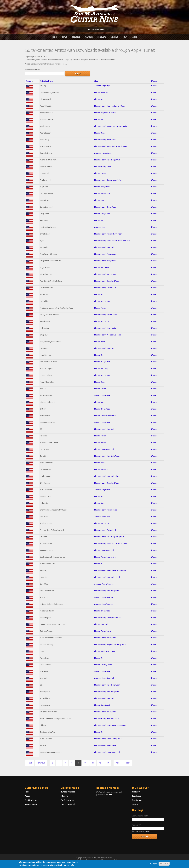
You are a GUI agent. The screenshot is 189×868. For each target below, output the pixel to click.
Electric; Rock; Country (103, 705)
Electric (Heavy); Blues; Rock (105, 140)
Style (96, 81)
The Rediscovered (67, 800)
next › (118, 763)
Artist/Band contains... (33, 70)
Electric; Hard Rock (101, 624)
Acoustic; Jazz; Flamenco (104, 604)
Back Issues (137, 796)
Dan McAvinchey (31, 800)
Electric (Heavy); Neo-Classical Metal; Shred (111, 146)
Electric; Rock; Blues (102, 187)
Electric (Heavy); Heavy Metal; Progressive (110, 570)
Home (55, 37)
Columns (76, 37)
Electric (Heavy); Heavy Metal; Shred (108, 739)
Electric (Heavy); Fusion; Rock (105, 288)
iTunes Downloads (68, 792)
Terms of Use (107, 862)
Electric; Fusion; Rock (102, 194)
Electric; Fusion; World (103, 631)
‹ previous (41, 763)
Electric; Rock (99, 119)
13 (108, 763)
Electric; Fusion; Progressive (105, 557)
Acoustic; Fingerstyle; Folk (104, 678)
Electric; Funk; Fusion (102, 214)
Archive (115, 37)
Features (89, 37)
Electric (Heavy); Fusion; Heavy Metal (108, 234)
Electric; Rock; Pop (101, 369)
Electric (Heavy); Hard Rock (104, 247)
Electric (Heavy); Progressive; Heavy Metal (110, 645)
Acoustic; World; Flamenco (104, 584)
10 (85, 763)
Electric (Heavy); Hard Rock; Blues (107, 476)
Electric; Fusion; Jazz (102, 469)
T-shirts (135, 804)
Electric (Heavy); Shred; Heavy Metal (108, 180)
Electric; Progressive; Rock (104, 449)
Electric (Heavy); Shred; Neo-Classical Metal (111, 126)
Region (30, 81)
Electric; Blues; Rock (102, 93)
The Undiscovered (68, 804)
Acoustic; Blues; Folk (102, 517)
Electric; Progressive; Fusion (105, 113)
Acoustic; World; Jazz (103, 153)
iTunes (154, 81)
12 (100, 763)
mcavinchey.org (31, 804)
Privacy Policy (124, 862)
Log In (134, 37)
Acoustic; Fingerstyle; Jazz (104, 597)
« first (30, 763)
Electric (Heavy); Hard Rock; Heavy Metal (109, 537)
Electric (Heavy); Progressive (105, 254)
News (65, 37)
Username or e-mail (140, 816)
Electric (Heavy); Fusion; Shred (106, 315)
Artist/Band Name (47, 81)
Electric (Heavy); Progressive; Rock (107, 752)
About (27, 796)
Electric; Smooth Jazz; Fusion (105, 416)
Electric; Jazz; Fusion (102, 301)
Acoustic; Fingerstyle (102, 86)
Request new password (141, 831)
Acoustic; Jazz (100, 227)
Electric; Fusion (100, 173)
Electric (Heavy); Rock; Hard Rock (107, 281)
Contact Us (136, 792)
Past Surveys (137, 800)
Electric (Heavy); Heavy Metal (105, 328)
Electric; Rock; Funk (102, 523)
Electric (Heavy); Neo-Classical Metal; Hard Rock (112, 241)
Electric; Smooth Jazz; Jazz (105, 651)
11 (93, 763)
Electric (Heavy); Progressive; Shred (108, 335)
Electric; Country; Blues (103, 665)
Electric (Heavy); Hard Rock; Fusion (107, 456)
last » (128, 763)
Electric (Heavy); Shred (103, 167)
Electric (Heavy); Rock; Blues (105, 261)
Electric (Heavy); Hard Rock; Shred (107, 160)
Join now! (109, 795)
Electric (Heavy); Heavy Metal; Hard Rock (109, 106)
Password (136, 825)
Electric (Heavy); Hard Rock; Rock (107, 719)
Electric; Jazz (99, 99)
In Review (64, 796)
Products (102, 37)
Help (125, 37)
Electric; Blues (100, 200)
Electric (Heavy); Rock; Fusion (105, 274)
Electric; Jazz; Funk (102, 321)
